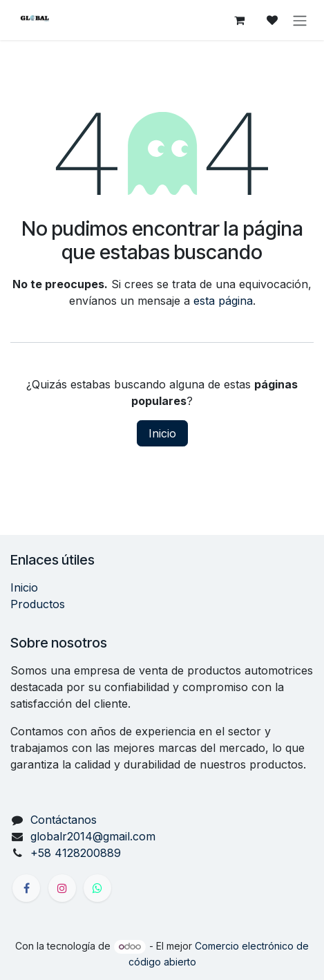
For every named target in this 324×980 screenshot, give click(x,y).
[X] (97, 888)
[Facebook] (26, 888)
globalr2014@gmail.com (93, 836)
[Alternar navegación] (300, 20)
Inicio (162, 433)
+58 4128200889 (76, 853)
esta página (223, 301)
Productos (38, 604)
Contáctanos (64, 820)
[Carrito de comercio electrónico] (239, 20)
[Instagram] (62, 888)
